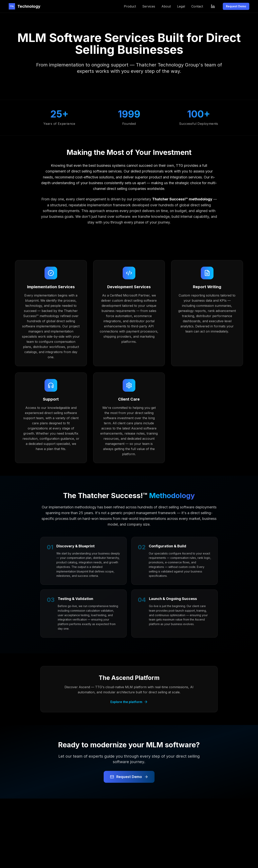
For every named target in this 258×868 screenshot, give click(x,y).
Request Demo (236, 6)
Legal (181, 6)
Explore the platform (129, 702)
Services (149, 6)
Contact (197, 6)
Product (130, 6)
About (166, 6)
